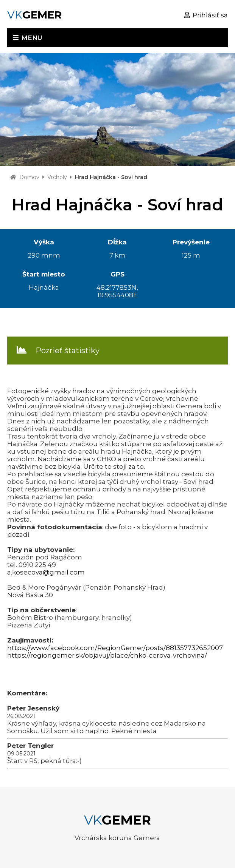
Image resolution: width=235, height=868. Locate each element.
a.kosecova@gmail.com (46, 572)
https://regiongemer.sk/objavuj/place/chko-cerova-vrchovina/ (107, 655)
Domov (29, 177)
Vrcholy (57, 177)
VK (34, 15)
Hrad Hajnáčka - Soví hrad (111, 177)
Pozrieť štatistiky (68, 351)
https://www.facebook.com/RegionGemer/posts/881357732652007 (115, 648)
